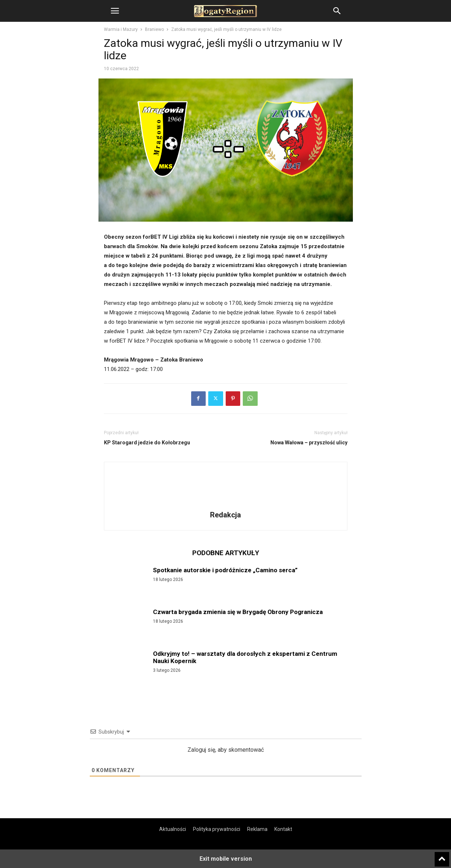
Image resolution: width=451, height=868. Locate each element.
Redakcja (225, 515)
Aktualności (173, 829)
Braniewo (154, 29)
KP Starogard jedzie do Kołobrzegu (147, 443)
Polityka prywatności (217, 829)
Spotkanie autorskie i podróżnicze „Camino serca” (225, 570)
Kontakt (283, 829)
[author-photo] (226, 505)
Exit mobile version (226, 859)
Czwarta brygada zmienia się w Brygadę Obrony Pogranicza (238, 612)
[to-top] (442, 856)
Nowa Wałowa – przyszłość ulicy (309, 443)
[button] (115, 11)
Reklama (257, 829)
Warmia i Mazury (121, 29)
